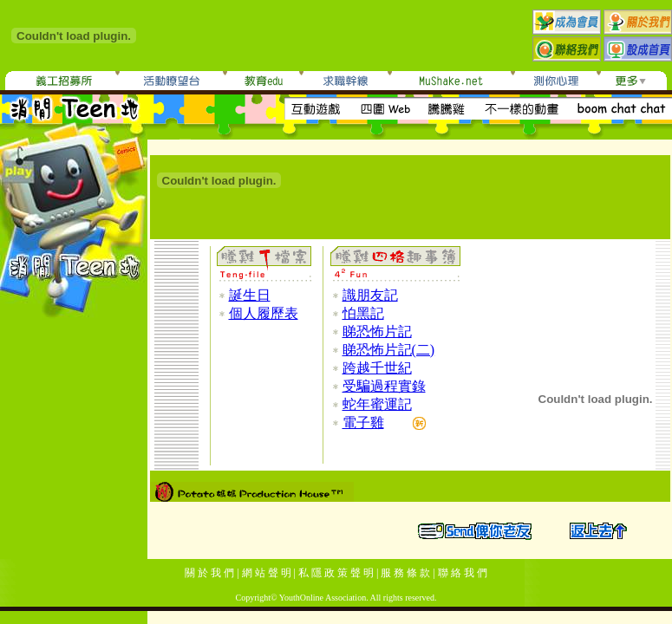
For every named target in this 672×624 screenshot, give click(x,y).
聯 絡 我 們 (463, 573)
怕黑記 (363, 313)
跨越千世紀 (377, 368)
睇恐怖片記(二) (389, 350)
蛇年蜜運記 (377, 404)
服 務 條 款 (405, 573)
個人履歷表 (264, 313)
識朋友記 (370, 295)
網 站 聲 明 (267, 573)
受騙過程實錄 (384, 386)
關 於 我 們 (209, 573)
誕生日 (250, 295)
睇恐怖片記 (377, 331)
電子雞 (363, 422)
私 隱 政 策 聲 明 (336, 573)
